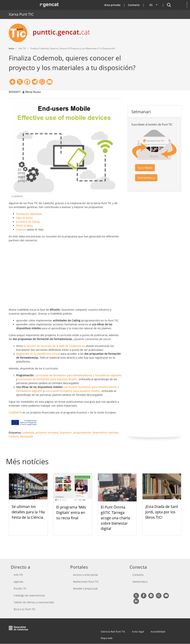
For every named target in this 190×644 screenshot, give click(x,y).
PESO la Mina (24, 226)
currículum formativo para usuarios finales (72, 391)
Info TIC (18, 575)
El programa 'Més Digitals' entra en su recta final (71, 512)
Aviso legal (138, 632)
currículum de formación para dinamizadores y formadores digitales (78, 375)
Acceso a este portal (86, 575)
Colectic (21, 230)
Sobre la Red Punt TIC (113, 632)
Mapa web (107, 638)
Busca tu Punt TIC (25, 609)
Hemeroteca (146, 178)
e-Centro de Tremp (28, 222)
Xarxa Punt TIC (21, 14)
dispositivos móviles (105, 433)
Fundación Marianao (29, 214)
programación (82, 433)
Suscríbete (145, 168)
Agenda (18, 582)
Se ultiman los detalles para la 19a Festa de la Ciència (28, 512)
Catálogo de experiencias (29, 595)
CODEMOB (15, 412)
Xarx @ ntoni (24, 218)
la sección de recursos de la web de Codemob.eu (54, 346)
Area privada (112, 5)
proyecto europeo (47, 433)
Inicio (11, 48)
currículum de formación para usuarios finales (47, 379)
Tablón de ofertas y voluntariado (34, 602)
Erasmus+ (66, 433)
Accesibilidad (158, 632)
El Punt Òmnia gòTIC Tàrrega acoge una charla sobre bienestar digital (115, 518)
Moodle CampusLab (85, 589)
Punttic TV (20, 589)
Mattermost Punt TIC (86, 582)
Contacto (134, 5)
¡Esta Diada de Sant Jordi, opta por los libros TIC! (162, 512)
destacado (27, 436)
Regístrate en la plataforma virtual (38, 354)
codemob (28, 433)
